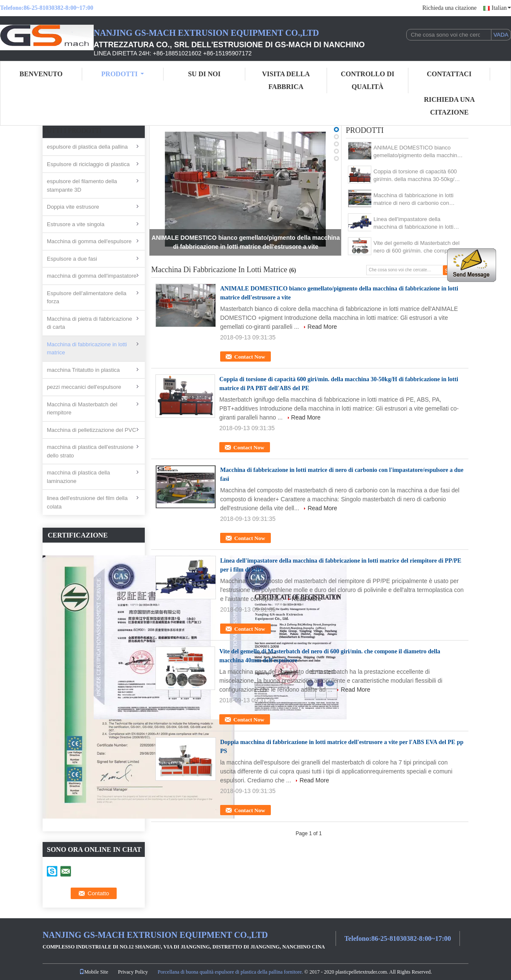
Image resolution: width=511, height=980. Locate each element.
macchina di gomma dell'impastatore (92, 276)
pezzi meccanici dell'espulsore (84, 387)
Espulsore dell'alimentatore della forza (87, 297)
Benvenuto (41, 74)
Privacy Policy (133, 972)
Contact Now (250, 357)
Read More (322, 327)
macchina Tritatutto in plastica (83, 370)
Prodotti (123, 74)
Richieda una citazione (450, 8)
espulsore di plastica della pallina (87, 147)
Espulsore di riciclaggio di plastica (88, 164)
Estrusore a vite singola (76, 224)
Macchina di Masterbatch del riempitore (82, 409)
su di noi (204, 74)
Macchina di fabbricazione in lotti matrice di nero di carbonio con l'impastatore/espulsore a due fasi (415, 200)
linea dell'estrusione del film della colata (87, 502)
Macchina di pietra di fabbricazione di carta (89, 323)
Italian (501, 8)
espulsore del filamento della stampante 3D (82, 185)
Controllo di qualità (367, 80)
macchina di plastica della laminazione (78, 477)
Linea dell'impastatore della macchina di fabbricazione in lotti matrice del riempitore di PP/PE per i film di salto (418, 223)
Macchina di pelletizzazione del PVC (92, 430)
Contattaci (449, 74)
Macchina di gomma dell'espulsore (89, 241)
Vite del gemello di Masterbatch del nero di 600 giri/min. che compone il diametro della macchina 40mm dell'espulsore (417, 247)
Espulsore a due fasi (72, 259)
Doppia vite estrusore (73, 207)
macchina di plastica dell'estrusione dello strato (90, 451)
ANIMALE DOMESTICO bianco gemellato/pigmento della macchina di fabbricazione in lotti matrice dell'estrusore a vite (417, 152)
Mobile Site (94, 972)
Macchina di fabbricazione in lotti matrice (87, 349)
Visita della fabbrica (286, 80)
